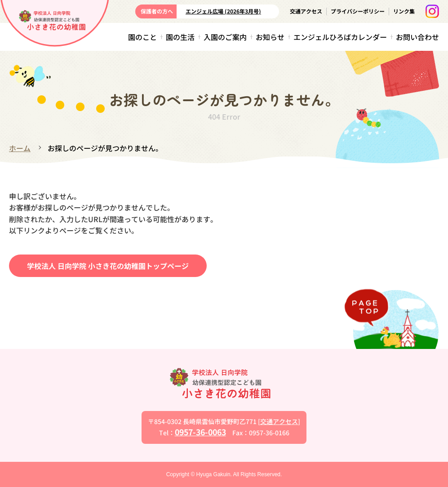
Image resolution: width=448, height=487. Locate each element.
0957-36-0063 (200, 431)
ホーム (20, 148)
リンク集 (404, 11)
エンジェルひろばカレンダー (340, 37)
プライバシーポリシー (358, 11)
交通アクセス (306, 11)
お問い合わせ (417, 37)
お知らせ (270, 37)
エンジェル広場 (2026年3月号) (223, 11)
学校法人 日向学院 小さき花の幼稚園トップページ (108, 265)
